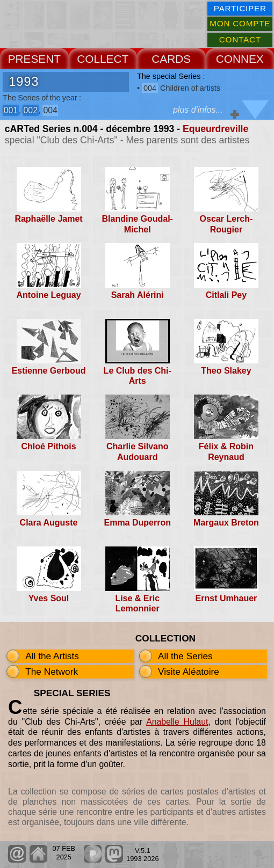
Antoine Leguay (49, 295)
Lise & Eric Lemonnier (137, 603)
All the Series (185, 656)
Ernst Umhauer (226, 598)
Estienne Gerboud (49, 371)
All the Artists (52, 656)
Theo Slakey (226, 371)
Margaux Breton (226, 523)
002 (31, 110)
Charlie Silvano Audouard (138, 451)
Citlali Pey (226, 295)
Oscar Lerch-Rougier (226, 224)
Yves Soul (49, 598)
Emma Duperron (137, 523)
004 (50, 110)
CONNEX (240, 59)
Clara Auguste (49, 523)
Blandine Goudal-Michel (138, 224)
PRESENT (34, 59)
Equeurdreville (215, 129)
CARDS (171, 59)
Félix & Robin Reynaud (226, 451)
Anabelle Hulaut (177, 722)
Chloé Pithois (48, 446)
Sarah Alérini (138, 295)
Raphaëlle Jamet (48, 219)
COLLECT (103, 59)
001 (11, 110)
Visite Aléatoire (189, 672)
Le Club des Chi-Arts (138, 376)
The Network (52, 672)
